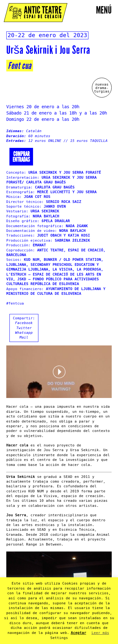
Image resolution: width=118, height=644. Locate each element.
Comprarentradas (21, 157)
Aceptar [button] (79, 633)
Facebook (24, 323)
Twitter (24, 328)
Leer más (100, 633)
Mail (24, 337)
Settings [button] (59, 638)
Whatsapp (24, 333)
